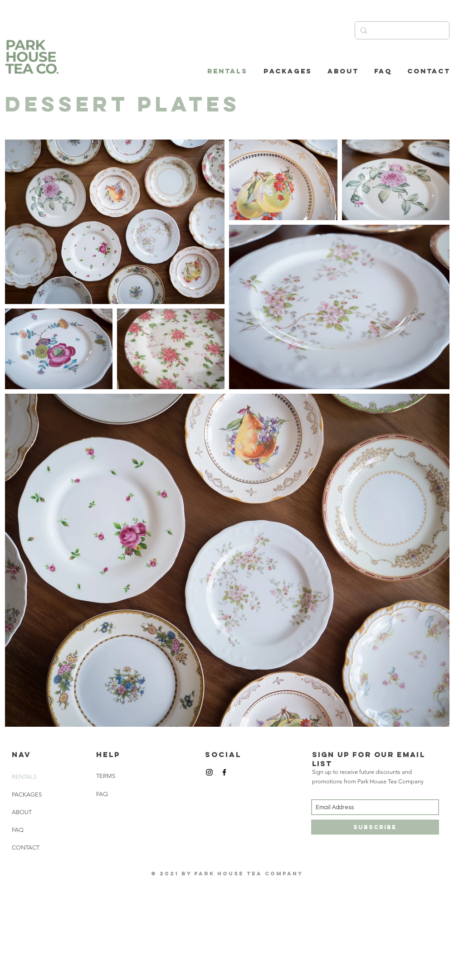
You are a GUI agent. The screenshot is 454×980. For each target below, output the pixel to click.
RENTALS (24, 777)
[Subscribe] (375, 827)
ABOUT (22, 812)
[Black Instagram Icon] (209, 772)
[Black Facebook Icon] (224, 772)
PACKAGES (27, 794)
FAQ (18, 830)
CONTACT (26, 847)
